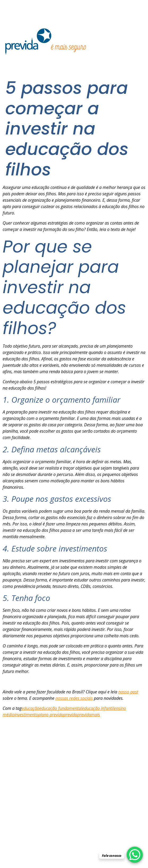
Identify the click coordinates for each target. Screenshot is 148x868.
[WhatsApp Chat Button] (135, 855)
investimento (26, 715)
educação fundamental (61, 708)
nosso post (128, 692)
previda (70, 715)
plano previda (51, 715)
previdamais (89, 715)
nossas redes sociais (74, 698)
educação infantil (98, 708)
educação (30, 708)
